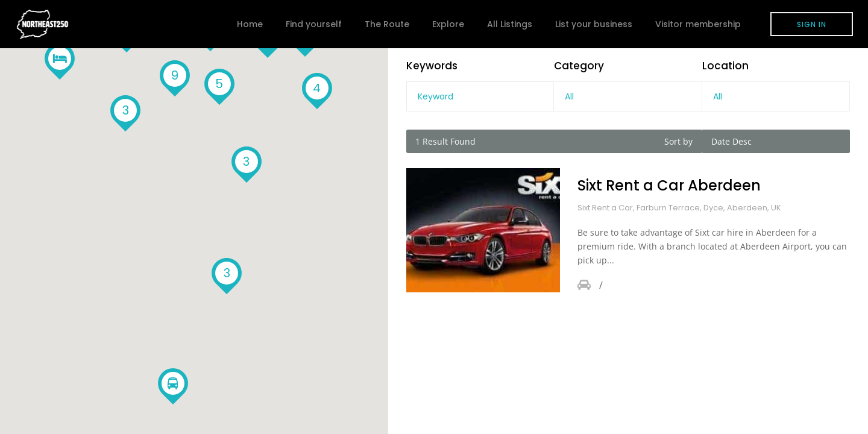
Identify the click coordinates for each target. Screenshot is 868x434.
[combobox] (627, 96)
